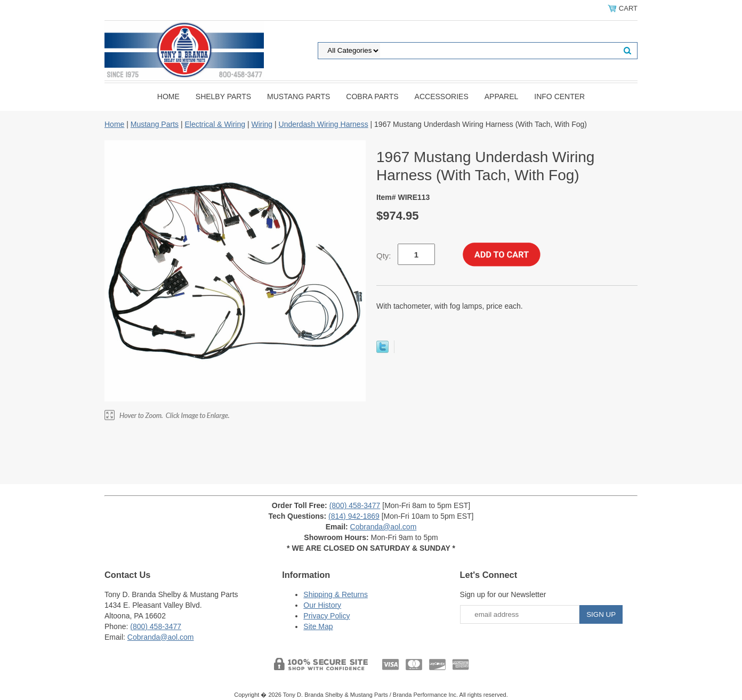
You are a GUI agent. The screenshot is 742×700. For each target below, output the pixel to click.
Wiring (262, 124)
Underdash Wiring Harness (324, 124)
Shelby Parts (223, 96)
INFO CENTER (559, 96)
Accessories (442, 96)
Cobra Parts (372, 96)
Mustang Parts (299, 96)
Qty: (384, 256)
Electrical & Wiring (215, 124)
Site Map (318, 626)
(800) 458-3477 (355, 505)
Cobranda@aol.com (384, 527)
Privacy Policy (326, 616)
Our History (322, 605)
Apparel (502, 96)
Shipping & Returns (336, 594)
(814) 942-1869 (354, 516)
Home (168, 96)
